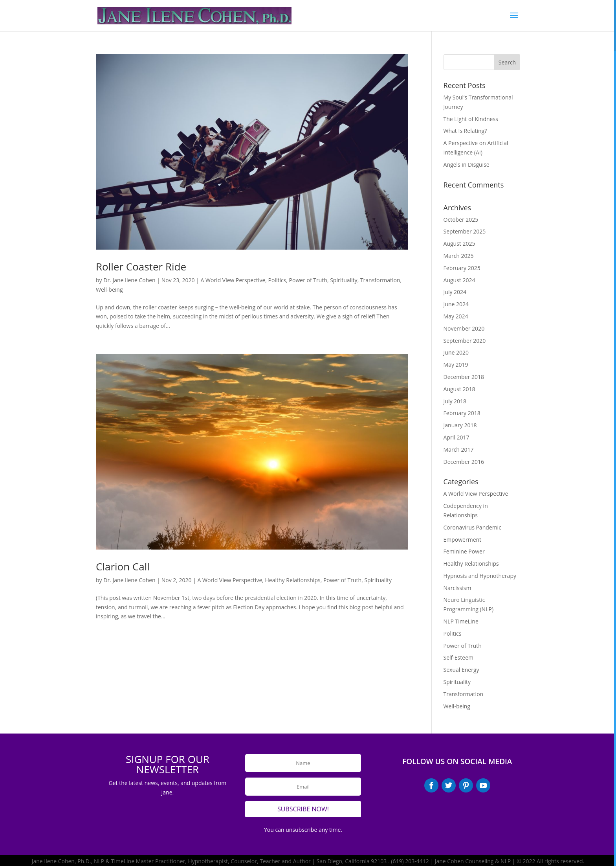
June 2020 (456, 352)
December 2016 (464, 462)
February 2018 (462, 413)
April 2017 (456, 437)
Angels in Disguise (467, 165)
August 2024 (459, 280)
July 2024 (455, 292)
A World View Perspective (233, 280)
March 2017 (459, 450)
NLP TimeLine (461, 621)
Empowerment (463, 540)
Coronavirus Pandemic (472, 527)
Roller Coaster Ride (141, 267)
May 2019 (456, 365)
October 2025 (461, 220)
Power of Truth (308, 280)
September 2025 (465, 231)
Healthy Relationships (293, 580)
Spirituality (344, 280)
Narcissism (457, 588)
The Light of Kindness (471, 119)
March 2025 (459, 256)
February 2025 (462, 268)
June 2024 (456, 304)
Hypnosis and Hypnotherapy (480, 576)
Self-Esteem (458, 657)
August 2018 (459, 389)
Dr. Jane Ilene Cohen (129, 280)
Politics (277, 280)
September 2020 (465, 341)
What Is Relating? (465, 131)
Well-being (109, 290)
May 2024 (456, 316)
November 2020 (464, 328)
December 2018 (464, 377)
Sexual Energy (461, 670)
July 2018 (455, 401)
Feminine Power (464, 551)
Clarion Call (123, 566)
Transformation (380, 280)
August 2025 (459, 244)
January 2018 (460, 425)
